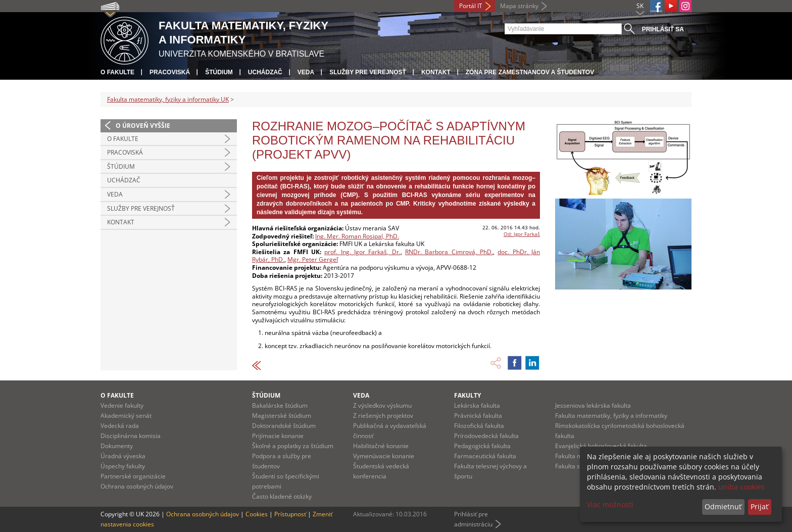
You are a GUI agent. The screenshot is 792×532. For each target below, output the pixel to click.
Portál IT (471, 6)
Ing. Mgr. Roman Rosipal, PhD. (357, 236)
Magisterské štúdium (282, 416)
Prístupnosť (290, 514)
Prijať (759, 506)
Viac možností (610, 504)
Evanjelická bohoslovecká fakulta (601, 446)
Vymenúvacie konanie (384, 456)
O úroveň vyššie (143, 126)
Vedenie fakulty (122, 405)
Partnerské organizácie (133, 476)
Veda (306, 72)
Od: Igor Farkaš (522, 234)
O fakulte (117, 72)
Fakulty (467, 395)
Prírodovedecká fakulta (486, 436)
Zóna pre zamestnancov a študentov (530, 72)
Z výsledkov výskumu (382, 405)
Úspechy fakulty (123, 466)
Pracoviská (170, 72)
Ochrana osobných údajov (137, 486)
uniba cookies (741, 487)
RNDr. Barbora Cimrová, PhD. (449, 252)
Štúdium (219, 72)
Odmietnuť (723, 506)
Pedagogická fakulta (482, 446)
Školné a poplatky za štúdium (293, 446)
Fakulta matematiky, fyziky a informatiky (611, 416)
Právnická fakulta (478, 416)
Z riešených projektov (383, 416)
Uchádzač (265, 72)
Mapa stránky (519, 6)
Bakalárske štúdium (280, 405)
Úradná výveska (123, 456)
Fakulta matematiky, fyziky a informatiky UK (168, 99)
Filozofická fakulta (479, 426)
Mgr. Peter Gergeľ (313, 259)
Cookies (257, 514)
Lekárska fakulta (477, 405)
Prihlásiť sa (663, 29)
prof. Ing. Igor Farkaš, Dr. (362, 252)
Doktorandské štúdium (284, 426)
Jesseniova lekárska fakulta (593, 405)
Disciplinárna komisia (131, 436)
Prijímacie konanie (278, 436)
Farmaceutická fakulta (485, 456)
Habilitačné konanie (381, 446)
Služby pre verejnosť (368, 72)
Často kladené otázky (282, 496)
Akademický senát (126, 416)
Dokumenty (117, 446)
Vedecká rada (120, 426)
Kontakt (436, 72)
